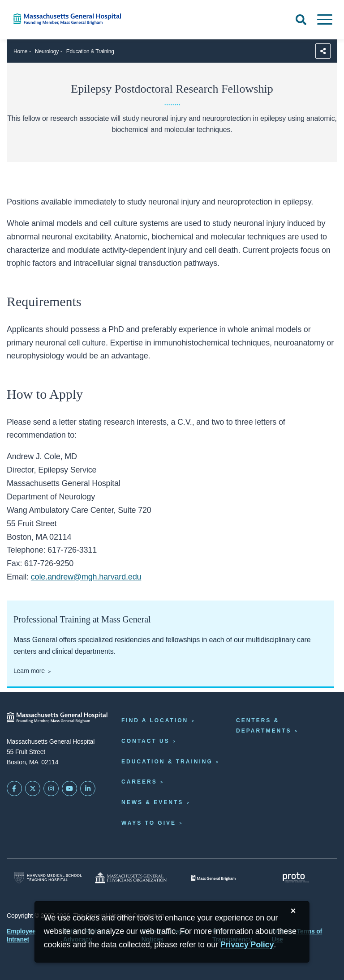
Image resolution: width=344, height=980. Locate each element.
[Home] (72, 19)
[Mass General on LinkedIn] (88, 788)
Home (20, 51)
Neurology (47, 51)
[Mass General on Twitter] (33, 788)
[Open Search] (301, 20)
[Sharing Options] (323, 51)
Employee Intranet (21, 935)
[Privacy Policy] (247, 945)
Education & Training (90, 51)
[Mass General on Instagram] (51, 788)
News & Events (152, 802)
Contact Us (146, 741)
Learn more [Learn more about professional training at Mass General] (29, 671)
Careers (139, 782)
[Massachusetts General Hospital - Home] (57, 718)
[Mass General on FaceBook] (14, 788)
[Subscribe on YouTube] (69, 788)
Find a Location (155, 720)
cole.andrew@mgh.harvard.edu (86, 577)
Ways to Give (149, 823)
